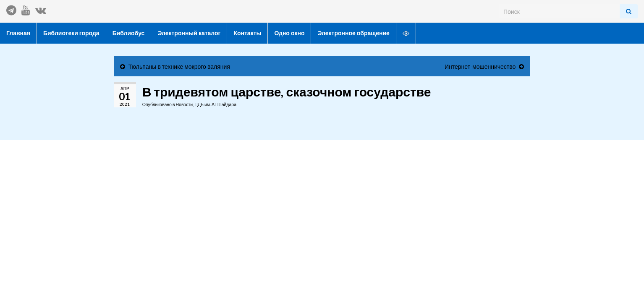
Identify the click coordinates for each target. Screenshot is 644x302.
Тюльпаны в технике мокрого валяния (179, 66)
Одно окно (289, 33)
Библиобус (129, 33)
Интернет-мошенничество (480, 66)
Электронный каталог (189, 33)
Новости (184, 104)
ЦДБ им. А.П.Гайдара (215, 104)
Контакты (247, 33)
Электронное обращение (353, 33)
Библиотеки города (71, 33)
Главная (18, 33)
